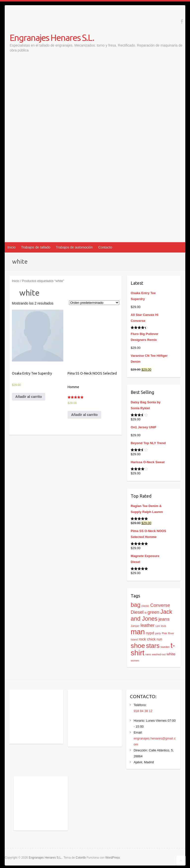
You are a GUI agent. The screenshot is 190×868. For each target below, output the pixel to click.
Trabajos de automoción (74, 247)
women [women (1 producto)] (135, 661)
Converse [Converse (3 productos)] (160, 605)
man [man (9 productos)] (138, 632)
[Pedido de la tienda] (94, 303)
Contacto (105, 247)
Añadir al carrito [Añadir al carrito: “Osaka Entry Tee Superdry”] (29, 397)
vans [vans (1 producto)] (148, 654)
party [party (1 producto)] (158, 633)
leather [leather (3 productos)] (148, 625)
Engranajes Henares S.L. (52, 38)
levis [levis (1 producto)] (163, 626)
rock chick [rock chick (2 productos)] (147, 639)
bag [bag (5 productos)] (135, 605)
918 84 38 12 (143, 711)
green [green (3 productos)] (153, 612)
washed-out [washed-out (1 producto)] (159, 654)
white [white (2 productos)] (171, 654)
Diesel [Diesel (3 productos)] (137, 612)
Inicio (12, 247)
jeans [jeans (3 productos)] (164, 619)
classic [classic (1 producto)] (145, 606)
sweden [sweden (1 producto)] (165, 647)
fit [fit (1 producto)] (145, 613)
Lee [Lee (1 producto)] (158, 626)
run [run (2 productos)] (159, 639)
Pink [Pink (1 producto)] (164, 633)
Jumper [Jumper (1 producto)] (135, 626)
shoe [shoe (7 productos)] (138, 646)
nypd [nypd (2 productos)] (150, 633)
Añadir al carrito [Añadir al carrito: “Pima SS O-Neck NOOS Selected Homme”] (84, 415)
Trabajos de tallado (36, 247)
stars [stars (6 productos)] (153, 646)
